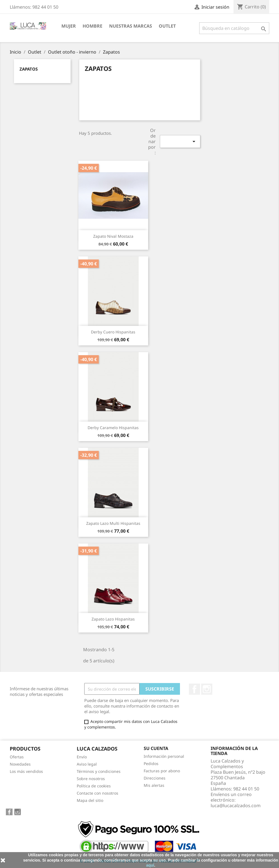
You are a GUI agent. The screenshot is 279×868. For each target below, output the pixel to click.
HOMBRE (92, 26)
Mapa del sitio (90, 800)
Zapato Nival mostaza (113, 236)
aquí (150, 865)
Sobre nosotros (91, 779)
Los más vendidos (26, 771)
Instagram (207, 689)
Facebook (194, 689)
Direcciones (155, 778)
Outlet (167, 26)
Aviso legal (87, 764)
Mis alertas (154, 785)
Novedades (20, 764)
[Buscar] (234, 28)
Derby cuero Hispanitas (113, 332)
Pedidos (151, 764)
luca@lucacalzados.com (236, 806)
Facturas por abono (162, 771)
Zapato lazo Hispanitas (113, 619)
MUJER (69, 26)
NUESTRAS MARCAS (131, 26)
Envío (82, 757)
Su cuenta (156, 748)
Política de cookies (94, 786)
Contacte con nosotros (98, 793)
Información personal (164, 756)
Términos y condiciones (99, 771)
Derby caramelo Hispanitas (113, 428)
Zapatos (29, 69)
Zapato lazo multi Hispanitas (113, 523)
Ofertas (17, 757)
